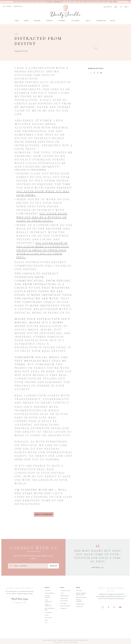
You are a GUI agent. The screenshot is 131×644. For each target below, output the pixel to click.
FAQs (62, 593)
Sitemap (75, 642)
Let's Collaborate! (48, 601)
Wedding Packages (79, 601)
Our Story (48, 591)
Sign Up (53, 566)
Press (46, 620)
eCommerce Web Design (75, 640)
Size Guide (63, 603)
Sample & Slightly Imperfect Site (81, 594)
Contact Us (64, 608)
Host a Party (48, 618)
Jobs (46, 623)
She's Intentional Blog (50, 609)
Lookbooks (79, 607)
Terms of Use (67, 642)
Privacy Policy (58, 642)
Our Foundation (49, 593)
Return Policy (64, 598)
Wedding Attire (80, 604)
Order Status (64, 601)
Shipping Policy (65, 596)
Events (47, 615)
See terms (113, 2)
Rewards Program (47, 596)
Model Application (48, 605)
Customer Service (65, 591)
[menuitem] (17, 21)
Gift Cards (7, 6)
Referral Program (81, 597)
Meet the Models (65, 606)
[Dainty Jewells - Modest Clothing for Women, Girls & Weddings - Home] (66, 12)
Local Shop (48, 612)
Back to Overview (44, 514)
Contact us (20, 602)
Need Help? (18, 6)
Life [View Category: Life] (16, 34)
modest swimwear (55, 2)
